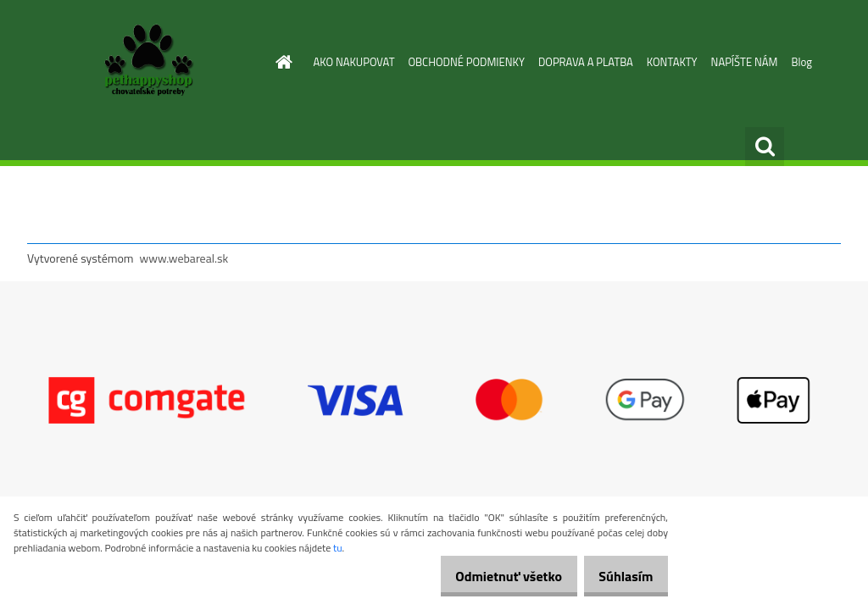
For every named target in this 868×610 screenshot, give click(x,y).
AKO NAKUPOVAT (354, 62)
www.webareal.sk (184, 258)
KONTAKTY (672, 62)
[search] (765, 147)
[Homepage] (281, 62)
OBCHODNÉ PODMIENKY (467, 62)
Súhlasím (620, 576)
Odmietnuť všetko (490, 576)
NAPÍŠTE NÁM (745, 62)
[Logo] (144, 63)
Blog (801, 62)
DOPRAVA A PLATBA (586, 62)
